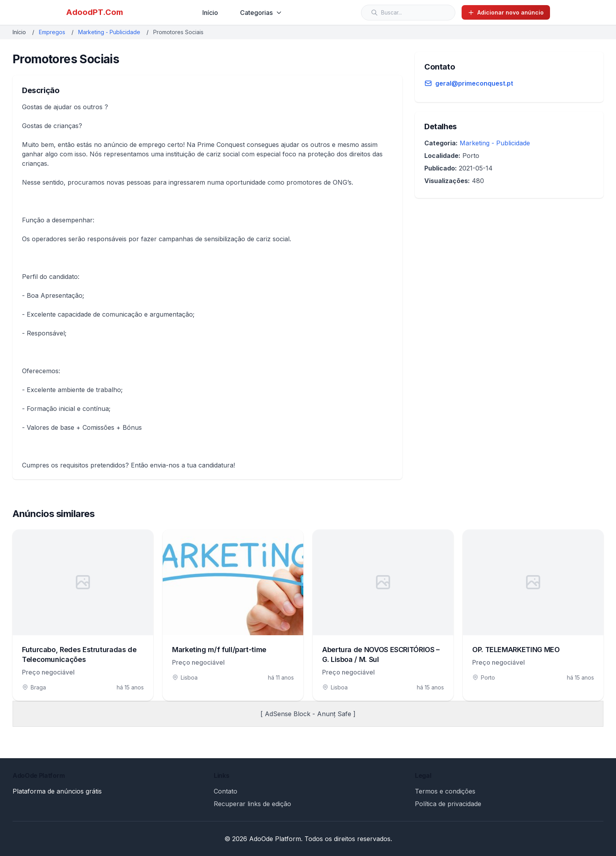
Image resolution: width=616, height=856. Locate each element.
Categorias (261, 13)
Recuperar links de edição (252, 804)
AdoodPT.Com (94, 12)
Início (210, 13)
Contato (225, 791)
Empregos (52, 32)
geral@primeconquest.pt (474, 83)
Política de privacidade (448, 804)
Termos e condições (445, 791)
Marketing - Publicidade (109, 32)
